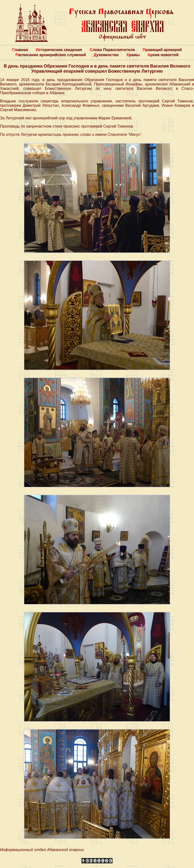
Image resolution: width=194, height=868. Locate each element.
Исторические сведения (59, 50)
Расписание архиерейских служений (51, 55)
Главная (20, 50)
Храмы (133, 55)
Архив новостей (163, 55)
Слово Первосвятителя (112, 50)
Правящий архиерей (162, 50)
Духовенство (106, 55)
